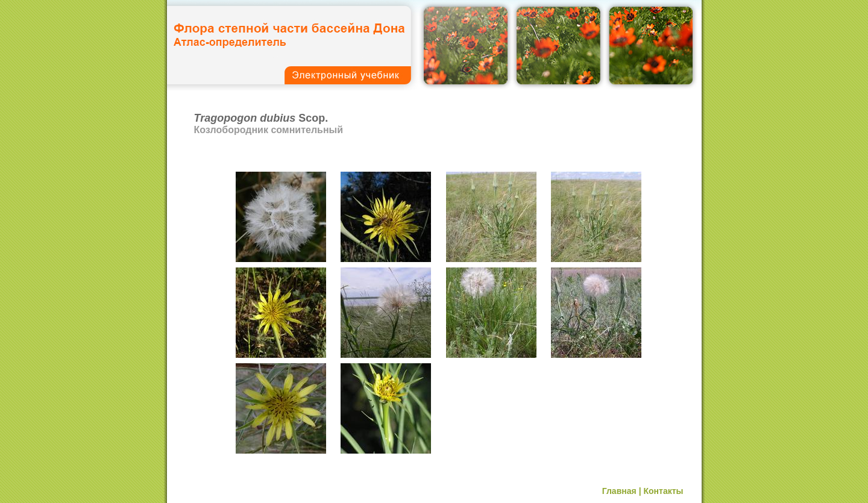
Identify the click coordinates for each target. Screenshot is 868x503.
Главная (619, 491)
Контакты (663, 491)
